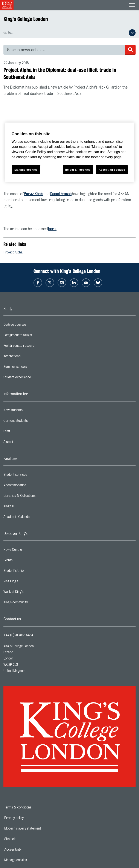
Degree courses (32, 326)
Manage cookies (30, 860)
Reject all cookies (78, 170)
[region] (70, 152)
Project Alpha (13, 252)
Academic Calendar (34, 518)
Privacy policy (29, 818)
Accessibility (28, 850)
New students (30, 411)
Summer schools (32, 368)
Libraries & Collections (37, 497)
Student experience (34, 378)
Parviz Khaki (34, 194)
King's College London (26, 19)
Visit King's (28, 582)
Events (25, 561)
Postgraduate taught (35, 336)
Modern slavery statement (37, 828)
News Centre (30, 551)
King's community (33, 603)
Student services (32, 476)
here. (52, 229)
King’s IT (26, 507)
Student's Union (31, 572)
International (29, 357)
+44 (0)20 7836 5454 (18, 635)
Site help (25, 839)
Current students (33, 422)
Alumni (25, 443)
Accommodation (32, 486)
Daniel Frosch (61, 194)
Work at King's (31, 593)
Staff (24, 432)
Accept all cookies (112, 170)
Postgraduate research (37, 347)
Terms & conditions (33, 807)
